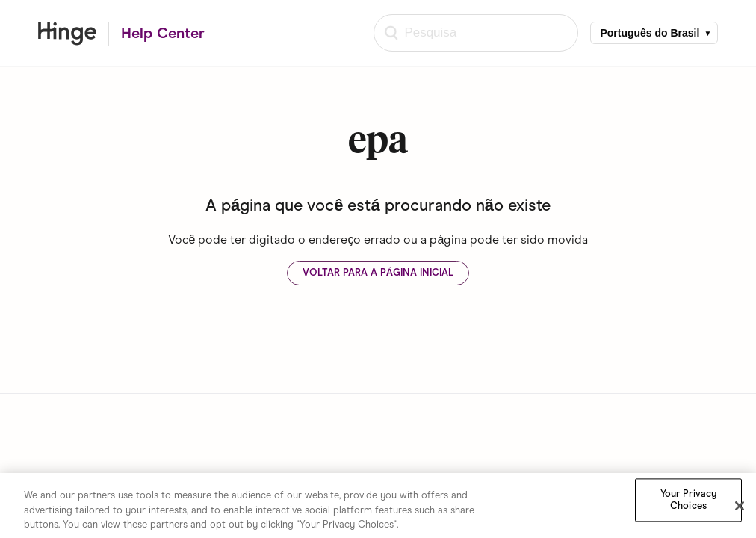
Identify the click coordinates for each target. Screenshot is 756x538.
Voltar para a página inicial (378, 272)
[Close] (740, 507)
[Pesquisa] (476, 33)
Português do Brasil (650, 33)
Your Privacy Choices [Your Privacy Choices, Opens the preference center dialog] (689, 502)
